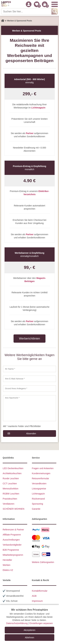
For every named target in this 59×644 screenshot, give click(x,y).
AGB (34, 596)
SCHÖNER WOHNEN (14, 509)
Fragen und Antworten (43, 468)
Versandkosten (39, 484)
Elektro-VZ (8, 570)
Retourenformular (41, 478)
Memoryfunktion (11, 489)
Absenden (31, 434)
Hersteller (7, 560)
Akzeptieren (30, 630)
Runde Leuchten (11, 478)
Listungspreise (39, 489)
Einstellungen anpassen (41, 623)
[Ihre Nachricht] (29, 408)
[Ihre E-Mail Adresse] (29, 379)
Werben (7, 565)
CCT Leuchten (10, 484)
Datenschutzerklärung (17, 623)
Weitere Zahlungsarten (43, 562)
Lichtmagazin (38, 494)
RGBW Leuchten (11, 494)
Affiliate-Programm (12, 535)
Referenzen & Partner (13, 530)
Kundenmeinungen (41, 473)
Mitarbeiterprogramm (13, 555)
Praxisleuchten (10, 499)
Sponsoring (38, 504)
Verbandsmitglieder (12, 545)
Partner (30, 133)
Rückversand (38, 499)
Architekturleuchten (12, 473)
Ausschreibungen (11, 540)
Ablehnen (29, 638)
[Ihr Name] (29, 369)
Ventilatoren (8, 504)
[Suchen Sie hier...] (27, 11)
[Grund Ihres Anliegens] (29, 389)
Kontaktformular (40, 591)
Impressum (37, 601)
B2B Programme (11, 550)
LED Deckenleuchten (13, 468)
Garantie (36, 509)
